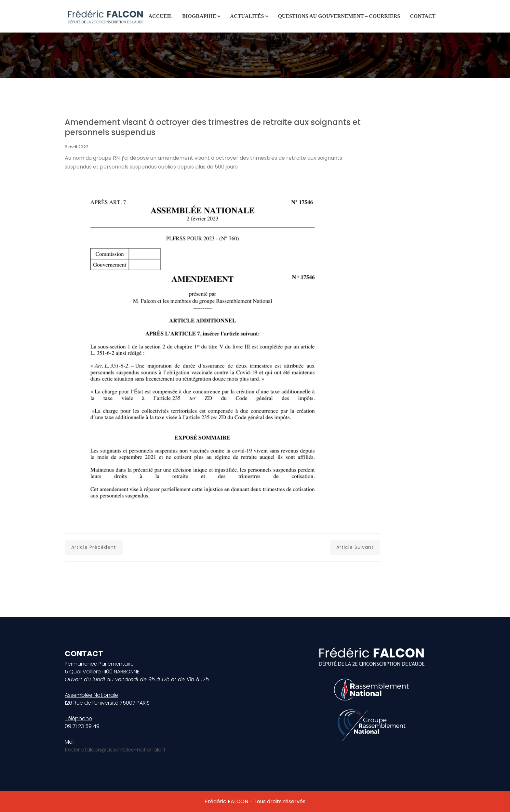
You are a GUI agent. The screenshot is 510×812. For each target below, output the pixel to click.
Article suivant (355, 547)
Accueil (161, 16)
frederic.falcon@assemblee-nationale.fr (116, 750)
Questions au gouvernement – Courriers (339, 16)
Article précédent (94, 547)
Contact (423, 16)
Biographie (199, 16)
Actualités (247, 16)
